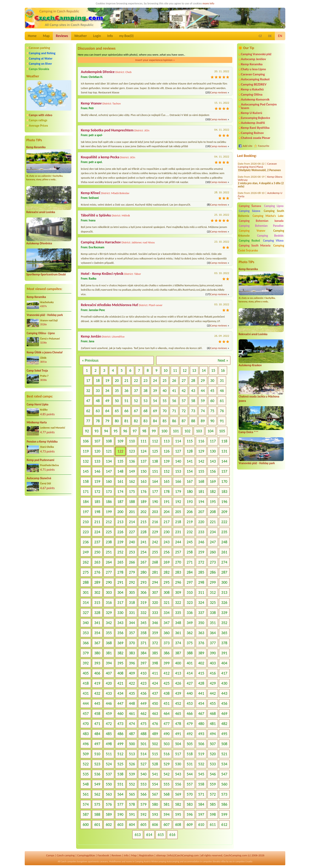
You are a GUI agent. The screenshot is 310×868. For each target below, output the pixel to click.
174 (120, 491)
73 (193, 411)
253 (132, 552)
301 (86, 592)
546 (213, 774)
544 (190, 774)
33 (98, 391)
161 (120, 481)
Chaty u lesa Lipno (253, 69)
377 (213, 643)
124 (143, 451)
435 (132, 693)
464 (166, 713)
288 (86, 582)
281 (155, 572)
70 (164, 411)
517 (178, 754)
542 (166, 774)
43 (193, 391)
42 (184, 391)
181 (201, 491)
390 (213, 653)
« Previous (90, 360)
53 (146, 401)
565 (132, 794)
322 (178, 602)
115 (190, 441)
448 (132, 703)
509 (86, 754)
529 (166, 764)
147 (109, 471)
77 (88, 421)
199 (109, 512)
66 (126, 411)
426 (178, 683)
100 (164, 431)
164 (155, 481)
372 (155, 643)
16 (223, 370)
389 (201, 653)
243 (166, 542)
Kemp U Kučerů (252, 113)
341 (97, 623)
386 (166, 653)
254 (143, 552)
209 (224, 512)
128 (190, 451)
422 (132, 683)
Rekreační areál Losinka (41, 212)
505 (190, 744)
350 (201, 623)
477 (166, 724)
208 (213, 512)
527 (143, 764)
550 (109, 784)
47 (88, 401)
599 (224, 814)
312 (213, 592)
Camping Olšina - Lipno (41, 333)
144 (224, 461)
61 (222, 401)
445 (97, 703)
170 (224, 481)
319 (143, 602)
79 (107, 421)
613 (138, 835)
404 (224, 663)
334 (166, 613)
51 (126, 401)
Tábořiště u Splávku (96, 215)
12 (185, 370)
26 (174, 380)
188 (132, 502)
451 (166, 703)
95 (115, 431)
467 (201, 713)
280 (143, 572)
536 (97, 774)
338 (213, 613)
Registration (146, 855)
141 (190, 461)
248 (224, 542)
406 (97, 673)
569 (178, 794)
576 (109, 804)
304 (120, 592)
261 (224, 552)
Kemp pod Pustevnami (40, 460)
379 (86, 653)
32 (88, 391)
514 (143, 754)
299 (213, 582)
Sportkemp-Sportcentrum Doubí (46, 274)
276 (97, 572)
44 (203, 391)
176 (143, 491)
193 (190, 502)
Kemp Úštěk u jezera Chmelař (45, 352)
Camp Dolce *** (249, 432)
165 (166, 481)
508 (224, 744)
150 (143, 471)
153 (178, 471)
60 (212, 401)
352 (224, 623)
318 (132, 602)
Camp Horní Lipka (37, 404)
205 (178, 512)
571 (201, 794)
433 (109, 693)
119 (86, 451)
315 (97, 602)
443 (224, 693)
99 (154, 431)
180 (190, 491)
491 (178, 734)
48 (98, 401)
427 (190, 683)
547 (224, 774)
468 (213, 713)
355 (109, 633)
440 (190, 693)
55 (164, 401)
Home (32, 36)
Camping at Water (41, 58)
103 (199, 431)
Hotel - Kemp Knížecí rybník (102, 274)
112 (155, 441)
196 (224, 502)
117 (213, 441)
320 (155, 602)
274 (224, 562)
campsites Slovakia (211, 861)
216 (155, 522)
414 (190, 673)
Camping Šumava (250, 206)
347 (166, 623)
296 (178, 582)
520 (213, 754)
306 (143, 592)
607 (166, 824)
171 (86, 491)
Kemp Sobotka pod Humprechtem (107, 130)
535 (86, 774)
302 (97, 592)
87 (184, 421)
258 (190, 552)
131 (224, 451)
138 (155, 461)
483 (86, 734)
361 (178, 633)
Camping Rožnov (252, 133)
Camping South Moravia (255, 246)
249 (86, 552)
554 (155, 784)
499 (120, 744)
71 (174, 411)
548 (86, 784)
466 (190, 713)
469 (224, 713)
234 (213, 532)
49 (107, 401)
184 (86, 502)
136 (132, 461)
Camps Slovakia (39, 69)
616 (172, 835)
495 (224, 734)
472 (109, 724)
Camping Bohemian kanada (261, 221)
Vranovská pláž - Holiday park (45, 315)
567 (155, 794)
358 (143, 633)
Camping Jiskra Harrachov (101, 242)
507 (213, 744)
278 (120, 572)
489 (155, 734)
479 (190, 724)
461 (132, 713)
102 (187, 431)
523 (97, 764)
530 (178, 764)
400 (178, 663)
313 (224, 592)
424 (155, 683)
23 (146, 380)
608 (178, 824)
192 (178, 502)
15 (213, 370)
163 (143, 481)
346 (155, 623)
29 (203, 380)
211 (97, 522)
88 (193, 421)
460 (120, 713)
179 (178, 491)
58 (193, 401)
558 (201, 784)
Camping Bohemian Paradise (261, 226)
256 (166, 552)
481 (213, 724)
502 (155, 744)
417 (224, 673)
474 (132, 724)
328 (97, 613)
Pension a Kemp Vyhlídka (42, 442)
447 (120, 703)
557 (190, 784)
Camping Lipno (274, 206)
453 (190, 703)
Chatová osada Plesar (256, 138)
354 (97, 633)
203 (155, 512)
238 (109, 542)
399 (166, 663)
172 (97, 491)
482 (224, 724)
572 (213, 794)
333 (155, 613)
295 (166, 582)
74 (203, 411)
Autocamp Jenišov (253, 59)
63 (98, 411)
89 (203, 421)
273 (213, 562)
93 (96, 431)
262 (86, 562)
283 (178, 572)
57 (184, 401)
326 (224, 602)
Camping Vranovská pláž (256, 54)
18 (98, 380)
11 (175, 370)
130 (213, 451)
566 (143, 794)
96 (125, 431)
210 (86, 522)
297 (190, 582)
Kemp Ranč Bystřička (255, 128)
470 (86, 724)
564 (120, 794)
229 (155, 532)
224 (97, 532)
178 (166, 491)
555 (166, 784)
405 (86, 673)
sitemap (161, 855)
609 (190, 824)
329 (109, 613)
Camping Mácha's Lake (268, 216)
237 (97, 542)
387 (178, 653)
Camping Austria (143, 861)
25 (164, 380)
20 (117, 380)
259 (201, 552)
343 (120, 623)
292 (132, 582)
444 (86, 703)
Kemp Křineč (91, 193)
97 (135, 431)
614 (149, 835)
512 (120, 754)
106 (86, 441)
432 (97, 693)
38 (146, 391)
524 (109, 764)
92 (87, 431)
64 (107, 411)
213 (120, 522)
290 (109, 582)
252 (120, 552)
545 (201, 774)
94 (106, 431)
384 (143, 653)
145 (86, 471)
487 (132, 734)
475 (143, 724)
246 (201, 542)
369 (120, 643)
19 (107, 380)
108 (109, 441)
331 (132, 613)
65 (117, 411)
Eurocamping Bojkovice (256, 118)
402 (201, 663)
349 (190, 623)
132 (86, 461)
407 (109, 673)
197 (86, 512)
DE (270, 36)
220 (201, 522)
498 (109, 744)
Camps (50, 855)
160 (109, 481)
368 (109, 643)
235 (224, 532)
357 (132, 633)
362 (190, 633)
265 (120, 562)
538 (120, 774)
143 (213, 461)
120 (97, 451)
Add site (247, 146)
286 (213, 572)
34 (107, 391)
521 (224, 754)
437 (155, 693)
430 (224, 683)
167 (190, 481)
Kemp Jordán (91, 336)
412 (166, 673)
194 (201, 502)
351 (213, 623)
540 (143, 774)
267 (143, 562)
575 (97, 804)
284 (190, 572)
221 (213, 522)
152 (166, 471)
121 (109, 451)
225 (109, 532)
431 (86, 693)
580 (155, 804)
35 (117, 391)
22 (136, 380)
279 (132, 572)
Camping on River (40, 64)
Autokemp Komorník (255, 99)
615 (161, 835)
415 (201, 673)
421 (120, 683)
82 (136, 421)
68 (146, 411)
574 (86, 804)
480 (201, 724)
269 (166, 562)
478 (178, 724)
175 (132, 491)
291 (120, 582)
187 (120, 502)
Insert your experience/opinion (155, 60)
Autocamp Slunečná (39, 478)
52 (136, 401)
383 (132, 653)
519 (201, 754)
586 (224, 804)
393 (97, 663)
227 (132, 532)
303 (109, 592)
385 (155, 653)
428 (201, 683)
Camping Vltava (273, 241)
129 (201, 451)
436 (143, 693)
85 (164, 421)
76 (222, 411)
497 (97, 744)
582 (178, 804)
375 (190, 643)
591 (132, 814)
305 (132, 592)
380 (97, 653)
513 (132, 754)
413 (178, 673)
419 (97, 683)
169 (213, 481)
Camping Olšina (252, 94)
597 (201, 814)
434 (120, 693)
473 (120, 724)
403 (213, 663)
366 (86, 643)
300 (224, 582)
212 (109, 522)
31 (222, 380)
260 (213, 552)
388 (190, 653)
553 (143, 784)
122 (120, 451)
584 (201, 804)
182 (213, 491)
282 (166, 572)
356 (120, 633)
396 (132, 663)
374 (178, 643)
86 (174, 421)
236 (86, 542)
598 (213, 814)
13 (194, 370)
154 (190, 471)
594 (166, 814)
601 (97, 824)
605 (143, 824)
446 (109, 703)
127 (178, 451)
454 (201, 703)
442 (213, 693)
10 (165, 370)
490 (166, 734)
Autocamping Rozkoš (255, 79)
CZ (260, 36)
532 (201, 764)
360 (166, 633)
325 (213, 602)
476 (155, 724)
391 (224, 653)
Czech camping (66, 855)
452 (178, 703)
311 (201, 592)
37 (136, 391)
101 (176, 431)
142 (201, 461)
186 (109, 502)
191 (166, 502)
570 (190, 794)
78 (98, 421)
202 (143, 512)
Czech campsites (69, 861)
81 (126, 421)
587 (86, 814)
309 (178, 592)
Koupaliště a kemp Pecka (100, 157)
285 (201, 572)
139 (166, 461)
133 (97, 461)
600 (86, 824)
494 (213, 734)
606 (155, 824)
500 (132, 744)
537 (109, 774)
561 (86, 794)
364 (213, 633)
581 (166, 804)
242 (155, 542)
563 (109, 794)
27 (184, 380)
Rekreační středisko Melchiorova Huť (109, 305)
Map (46, 36)
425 (166, 683)
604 (132, 824)
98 (144, 431)
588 (97, 814)
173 (109, 491)
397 (143, 663)
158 (86, 481)
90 (212, 421)
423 (143, 683)
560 (224, 784)
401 (190, 663)
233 (201, 532)
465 (178, 713)
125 (155, 451)
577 (120, 804)
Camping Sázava (250, 211)
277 (109, 572)
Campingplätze (86, 855)
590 (120, 814)
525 (120, 764)
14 (204, 370)
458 (97, 713)
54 (155, 401)
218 (178, 522)
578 (132, 804)
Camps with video (41, 115)
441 (201, 693)
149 (132, 471)
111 (143, 441)
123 (132, 451)
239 (120, 542)
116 (201, 441)
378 (224, 643)
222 (224, 522)
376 (201, 643)
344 (132, 623)
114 (178, 441)
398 (155, 663)
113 (166, 441)
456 (224, 703)
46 (222, 391)
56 (174, 401)
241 (143, 542)
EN (280, 36)
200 (120, 512)
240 (132, 542)
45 (212, 391)
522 (86, 764)
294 (155, 582)
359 (155, 633)
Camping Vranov (252, 231)
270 (178, 562)
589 (109, 814)
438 (166, 693)
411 (155, 673)
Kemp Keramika (36, 147)
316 (109, 602)
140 (178, 461)
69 (155, 411)
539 (132, 774)
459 (109, 713)
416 (213, 673)
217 (166, 522)
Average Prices (38, 126)
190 (155, 502)
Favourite (264, 146)
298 (201, 582)
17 (88, 380)
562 (97, 794)
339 (224, 613)
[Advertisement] (261, 542)
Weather (81, 36)
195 (213, 502)
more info (208, 3)
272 (201, 562)
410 (143, 673)
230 (166, 532)
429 (213, 683)
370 (132, 643)
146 (97, 471)
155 (201, 471)
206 (190, 512)
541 (155, 774)
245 (190, 542)
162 (132, 481)
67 (136, 411)
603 (120, 824)
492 (190, 734)
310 (190, 592)
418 (86, 683)
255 (155, 552)
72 (184, 411)
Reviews (62, 36)
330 (120, 613)
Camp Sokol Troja (37, 371)
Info (110, 36)
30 (212, 380)
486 (120, 734)
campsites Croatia (244, 861)
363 (201, 633)
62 (88, 411)
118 (224, 441)
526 (132, 764)
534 (224, 764)
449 (143, 703)
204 (166, 512)
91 (222, 421)
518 (190, 754)
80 (117, 421)
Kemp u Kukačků (252, 89)
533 (213, 764)
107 (97, 441)
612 (224, 824)
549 (97, 784)
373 (166, 643)
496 (86, 744)
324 (201, 602)
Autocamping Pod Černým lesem (259, 106)
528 (155, 764)
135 (120, 461)
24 (155, 380)
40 (164, 391)
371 (143, 643)
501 (143, 744)
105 (222, 431)
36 (126, 391)
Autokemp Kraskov (250, 365)
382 (120, 653)
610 (201, 824)
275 (86, 572)
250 (97, 552)
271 (190, 562)
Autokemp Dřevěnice (39, 243)
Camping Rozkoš (249, 241)
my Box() (126, 36)
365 (224, 633)
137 (143, 461)
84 (155, 421)
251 (109, 552)
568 (166, 794)
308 (166, 592)
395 (120, 663)
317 (120, 602)
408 (120, 673)
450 (155, 703)
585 (213, 804)
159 (97, 481)
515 (155, 754)
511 (109, 754)
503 (166, 744)
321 (166, 602)
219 (190, 522)
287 (224, 572)
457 (86, 713)
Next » (223, 360)
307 (155, 592)
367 (97, 643)
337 (201, 613)
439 (178, 693)
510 (97, 754)
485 (109, 734)
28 (193, 380)
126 (166, 451)
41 (174, 391)
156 (213, 471)
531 (190, 764)
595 (178, 814)
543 (178, 774)
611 (213, 824)
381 (109, 653)
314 (86, 602)
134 (109, 461)
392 (86, 663)
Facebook (103, 855)
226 (120, 532)
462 (143, 713)
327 (86, 613)
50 (117, 401)
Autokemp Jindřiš (253, 123)
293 (143, 582)
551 (120, 784)
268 (155, 562)
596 (190, 814)
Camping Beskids (270, 236)
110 (132, 441)
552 (132, 784)
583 (190, 804)
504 (178, 744)
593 (155, 814)
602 (109, 824)
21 (126, 380)
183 (224, 491)
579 (143, 804)
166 (178, 481)
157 (224, 471)
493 (201, 734)
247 (213, 542)
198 (97, 512)
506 (201, 744)
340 (86, 623)
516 (166, 754)
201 (132, 512)
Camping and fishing (42, 53)
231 (178, 532)
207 (201, 512)
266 (132, 562)
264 (109, 562)
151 (155, 471)
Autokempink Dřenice (98, 72)
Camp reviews (219, 92)
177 (155, 491)
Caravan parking (39, 48)
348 (178, 623)
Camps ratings (38, 120)
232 (190, 532)
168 (201, 481)
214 (132, 522)
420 (109, 683)
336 (190, 613)
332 (143, 613)
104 (211, 431)
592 (143, 814)
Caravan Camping (253, 74)
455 (213, 703)
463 (155, 713)
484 (97, 734)
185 (97, 502)
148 (120, 471)
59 (203, 401)
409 (132, 673)
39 (155, 391)
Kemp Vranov (91, 103)
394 (109, 663)
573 (224, 794)
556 (178, 784)
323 (190, 602)
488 (143, 734)
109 (120, 441)
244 (178, 542)
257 (178, 552)
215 (143, 522)
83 (146, 421)
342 (109, 623)
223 (86, 532)
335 (178, 613)
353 (86, 633)
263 (97, 562)
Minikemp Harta (37, 422)
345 (143, 623)
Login (97, 36)
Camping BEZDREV (254, 84)
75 (212, 411)
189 (143, 502)
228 (143, 532)
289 (97, 582)
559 (213, 784)
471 (97, 724)
